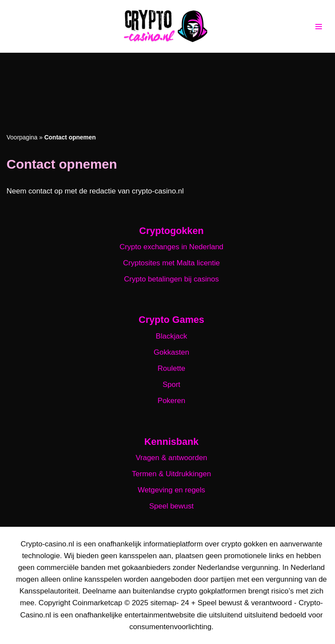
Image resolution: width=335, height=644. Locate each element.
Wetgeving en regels (172, 490)
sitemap (164, 603)
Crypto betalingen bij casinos (171, 279)
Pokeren (171, 401)
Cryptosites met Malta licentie (171, 263)
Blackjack (171, 336)
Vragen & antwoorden (171, 458)
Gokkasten (171, 352)
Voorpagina (22, 137)
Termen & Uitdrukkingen (171, 474)
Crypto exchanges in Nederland (171, 247)
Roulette (171, 368)
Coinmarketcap (97, 603)
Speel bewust (171, 506)
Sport (172, 385)
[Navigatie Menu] (319, 27)
